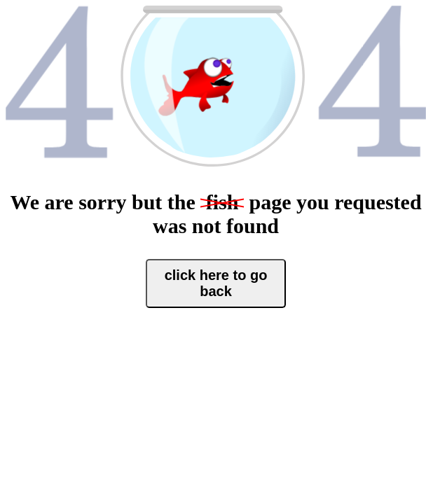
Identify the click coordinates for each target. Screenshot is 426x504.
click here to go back (216, 283)
